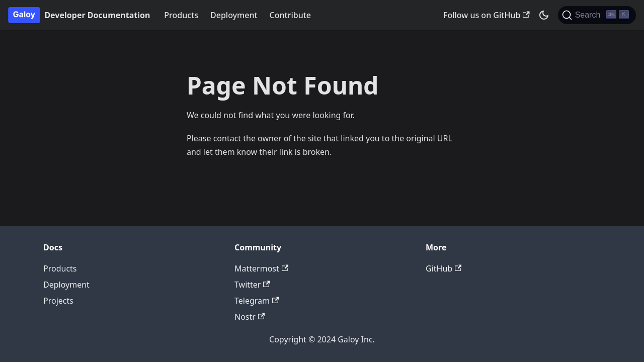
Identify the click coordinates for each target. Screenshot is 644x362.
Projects (58, 301)
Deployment (234, 15)
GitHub (444, 268)
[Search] (597, 15)
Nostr (250, 317)
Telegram (257, 301)
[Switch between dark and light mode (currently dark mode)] (544, 15)
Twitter (252, 285)
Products (181, 15)
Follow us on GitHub (487, 15)
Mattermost (261, 268)
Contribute (290, 15)
